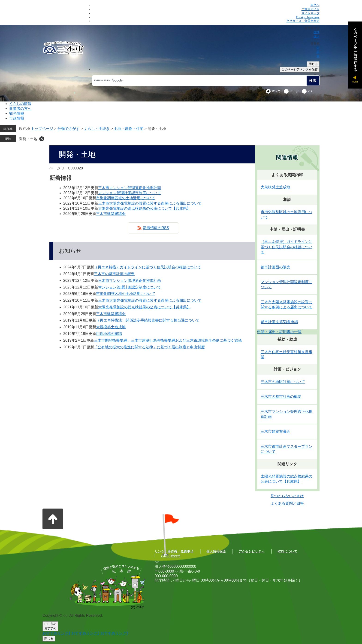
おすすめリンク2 (85, 633)
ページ (294, 91)
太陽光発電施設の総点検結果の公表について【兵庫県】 (144, 208)
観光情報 (17, 113)
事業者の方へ (20, 109)
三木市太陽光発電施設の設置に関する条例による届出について (150, 203)
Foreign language (308, 17)
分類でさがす (69, 129)
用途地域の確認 (109, 334)
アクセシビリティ (252, 551)
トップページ (42, 129)
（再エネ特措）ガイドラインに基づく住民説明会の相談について (148, 267)
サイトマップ (311, 13)
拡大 (317, 36)
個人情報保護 (216, 551)
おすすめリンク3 (114, 633)
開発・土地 (28, 139)
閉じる (313, 64)
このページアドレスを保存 (300, 69)
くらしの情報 (20, 104)
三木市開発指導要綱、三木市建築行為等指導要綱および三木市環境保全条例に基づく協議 (168, 340)
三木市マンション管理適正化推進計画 (130, 188)
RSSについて (287, 551)
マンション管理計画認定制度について (130, 193)
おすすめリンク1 (56, 633)
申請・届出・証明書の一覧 (279, 332)
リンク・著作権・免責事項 (174, 551)
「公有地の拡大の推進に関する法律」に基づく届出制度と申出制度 (149, 347)
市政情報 (17, 118)
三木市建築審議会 (111, 214)
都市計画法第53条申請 (279, 322)
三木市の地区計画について (283, 382)
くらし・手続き (97, 129)
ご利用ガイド (311, 9)
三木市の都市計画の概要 (114, 274)
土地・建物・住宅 (129, 129)
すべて (276, 91)
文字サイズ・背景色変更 (303, 21)
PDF (311, 91)
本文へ (315, 5)
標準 (317, 32)
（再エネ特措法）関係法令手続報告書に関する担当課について (148, 320)
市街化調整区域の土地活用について (126, 198)
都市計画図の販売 (275, 267)
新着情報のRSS (156, 228)
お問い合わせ (171, 556)
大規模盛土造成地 (111, 327)
